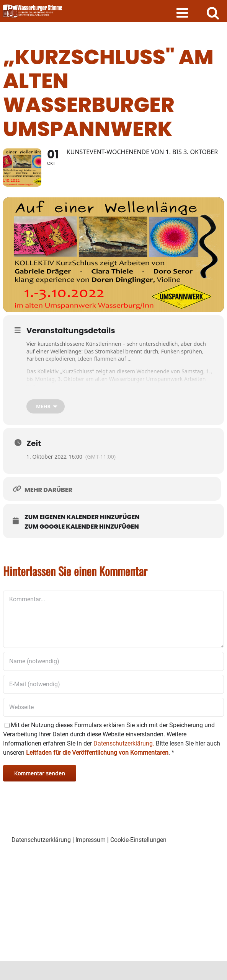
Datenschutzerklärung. (124, 743)
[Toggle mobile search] (213, 12)
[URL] (113, 707)
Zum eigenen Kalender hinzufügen (82, 517)
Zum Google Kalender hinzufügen (82, 527)
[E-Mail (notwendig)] (113, 684)
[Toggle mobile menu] (183, 12)
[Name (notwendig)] (113, 661)
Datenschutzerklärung (41, 840)
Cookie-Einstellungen (138, 840)
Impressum (91, 840)
